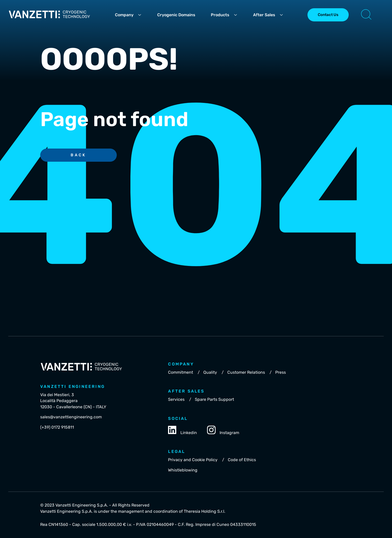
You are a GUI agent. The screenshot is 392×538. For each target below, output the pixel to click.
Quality (210, 372)
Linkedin (182, 430)
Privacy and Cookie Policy (193, 460)
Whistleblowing (183, 470)
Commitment (181, 372)
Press (281, 372)
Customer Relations (246, 372)
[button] (366, 15)
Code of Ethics (242, 460)
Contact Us (328, 15)
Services (176, 399)
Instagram (223, 430)
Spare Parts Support (214, 399)
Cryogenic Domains (176, 15)
